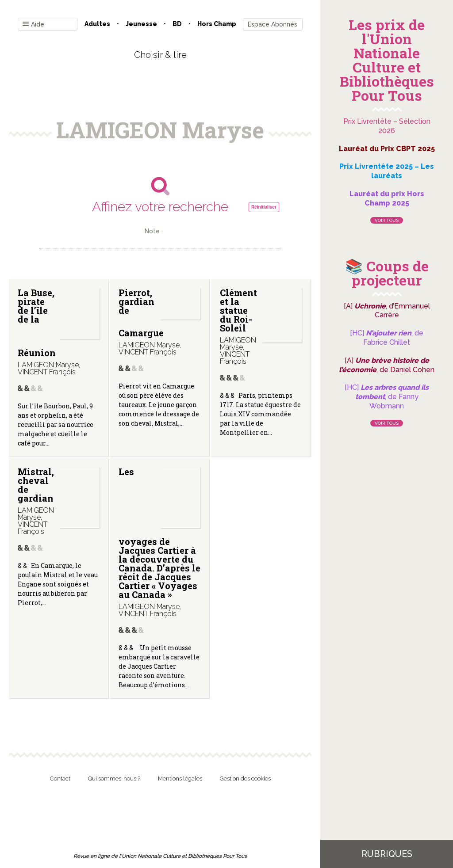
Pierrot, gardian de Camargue (141, 313)
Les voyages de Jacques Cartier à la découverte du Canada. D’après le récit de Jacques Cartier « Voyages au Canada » (159, 533)
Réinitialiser (264, 207)
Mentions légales (180, 779)
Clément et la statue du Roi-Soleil (238, 310)
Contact (60, 779)
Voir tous (387, 220)
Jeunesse (141, 24)
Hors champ (217, 24)
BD (177, 24)
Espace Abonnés (273, 24)
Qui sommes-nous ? (114, 779)
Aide (33, 25)
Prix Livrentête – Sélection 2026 (387, 126)
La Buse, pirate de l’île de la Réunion (37, 323)
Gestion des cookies (245, 779)
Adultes (97, 24)
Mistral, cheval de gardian (36, 485)
